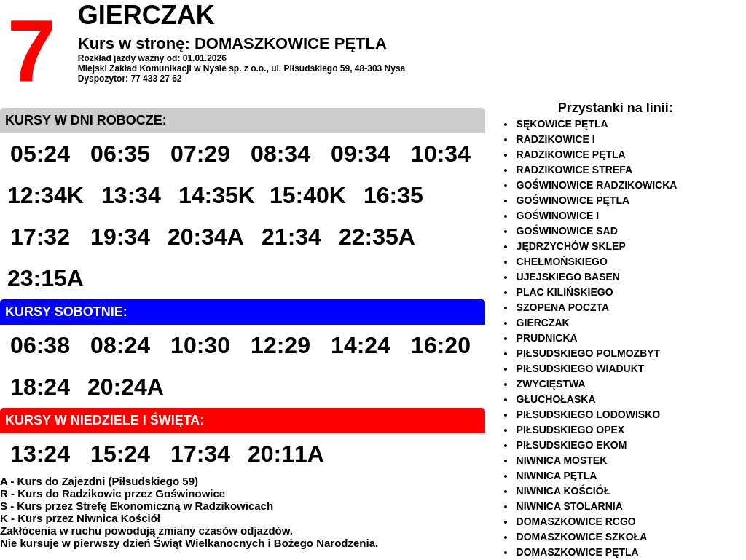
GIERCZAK (543, 323)
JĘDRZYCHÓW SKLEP (571, 246)
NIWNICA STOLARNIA (570, 506)
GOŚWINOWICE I (558, 216)
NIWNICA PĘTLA (557, 476)
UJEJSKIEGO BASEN (568, 277)
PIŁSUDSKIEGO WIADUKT (581, 368)
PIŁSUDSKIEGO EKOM (572, 445)
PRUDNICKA (547, 338)
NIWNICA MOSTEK (562, 460)
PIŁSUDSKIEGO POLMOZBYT (589, 353)
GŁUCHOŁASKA (556, 399)
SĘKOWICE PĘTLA (562, 124)
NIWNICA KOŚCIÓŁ (564, 491)
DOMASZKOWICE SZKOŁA (582, 537)
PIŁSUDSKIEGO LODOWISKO (589, 414)
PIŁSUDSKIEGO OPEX (571, 430)
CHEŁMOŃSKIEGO (562, 261)
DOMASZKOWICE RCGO (576, 521)
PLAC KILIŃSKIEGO (565, 292)
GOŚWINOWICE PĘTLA (573, 200)
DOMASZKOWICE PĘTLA (578, 552)
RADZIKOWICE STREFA (574, 170)
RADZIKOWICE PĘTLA (571, 154)
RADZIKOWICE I (556, 139)
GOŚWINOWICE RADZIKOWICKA (597, 185)
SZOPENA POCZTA (563, 307)
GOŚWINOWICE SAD (567, 231)
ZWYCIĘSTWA (551, 384)
